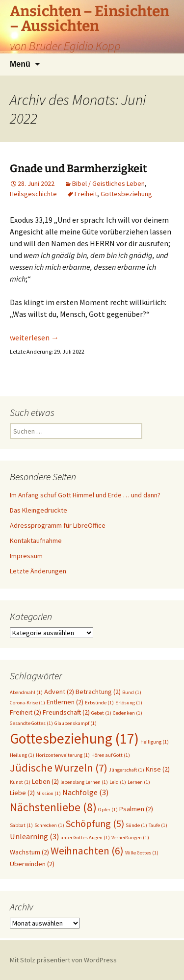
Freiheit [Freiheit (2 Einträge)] (26, 712)
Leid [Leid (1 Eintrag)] (118, 782)
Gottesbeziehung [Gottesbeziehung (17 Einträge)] (74, 738)
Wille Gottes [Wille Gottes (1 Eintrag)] (142, 853)
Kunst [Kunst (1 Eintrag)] (20, 782)
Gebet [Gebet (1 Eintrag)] (101, 713)
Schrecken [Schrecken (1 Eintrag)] (49, 825)
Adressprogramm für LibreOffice (58, 525)
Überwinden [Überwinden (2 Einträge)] (32, 864)
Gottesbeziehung (126, 194)
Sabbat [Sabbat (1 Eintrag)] (21, 825)
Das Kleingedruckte (39, 510)
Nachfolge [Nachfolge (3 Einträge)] (85, 792)
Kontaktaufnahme (36, 541)
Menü (20, 64)
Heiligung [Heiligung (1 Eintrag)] (155, 742)
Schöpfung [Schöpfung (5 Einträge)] (95, 823)
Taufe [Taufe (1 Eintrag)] (158, 825)
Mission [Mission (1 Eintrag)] (49, 793)
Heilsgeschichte (33, 194)
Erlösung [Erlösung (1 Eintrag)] (129, 703)
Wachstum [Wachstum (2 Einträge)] (29, 852)
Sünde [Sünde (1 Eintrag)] (136, 825)
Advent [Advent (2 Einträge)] (59, 692)
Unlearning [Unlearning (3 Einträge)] (34, 837)
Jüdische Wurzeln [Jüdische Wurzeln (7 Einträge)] (59, 768)
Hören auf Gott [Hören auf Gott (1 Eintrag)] (111, 755)
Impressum (26, 556)
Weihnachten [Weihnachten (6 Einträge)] (87, 851)
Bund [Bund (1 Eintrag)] (132, 692)
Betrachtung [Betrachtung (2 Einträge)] (98, 692)
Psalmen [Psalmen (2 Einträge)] (136, 809)
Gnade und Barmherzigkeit (79, 168)
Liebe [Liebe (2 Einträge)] (22, 793)
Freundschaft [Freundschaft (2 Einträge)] (66, 712)
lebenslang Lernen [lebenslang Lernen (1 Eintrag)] (84, 782)
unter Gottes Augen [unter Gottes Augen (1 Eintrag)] (85, 838)
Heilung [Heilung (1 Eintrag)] (22, 755)
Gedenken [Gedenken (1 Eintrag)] (128, 713)
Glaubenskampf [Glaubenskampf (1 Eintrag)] (76, 723)
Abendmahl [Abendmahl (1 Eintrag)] (26, 692)
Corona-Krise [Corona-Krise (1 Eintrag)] (27, 703)
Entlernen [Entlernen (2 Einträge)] (65, 702)
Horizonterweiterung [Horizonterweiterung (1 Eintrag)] (63, 755)
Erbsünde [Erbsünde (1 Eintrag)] (99, 703)
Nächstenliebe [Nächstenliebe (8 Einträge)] (53, 807)
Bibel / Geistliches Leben (108, 183)
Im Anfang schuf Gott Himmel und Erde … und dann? (85, 495)
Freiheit (86, 194)
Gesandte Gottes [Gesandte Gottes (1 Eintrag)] (31, 723)
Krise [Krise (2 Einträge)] (158, 769)
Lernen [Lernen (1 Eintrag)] (139, 782)
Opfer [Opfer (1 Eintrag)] (108, 810)
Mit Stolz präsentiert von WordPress (63, 960)
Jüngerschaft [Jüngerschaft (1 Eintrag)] (127, 770)
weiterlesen (34, 337)
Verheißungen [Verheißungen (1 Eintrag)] (130, 838)
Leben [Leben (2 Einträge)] (45, 781)
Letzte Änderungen (38, 571)
